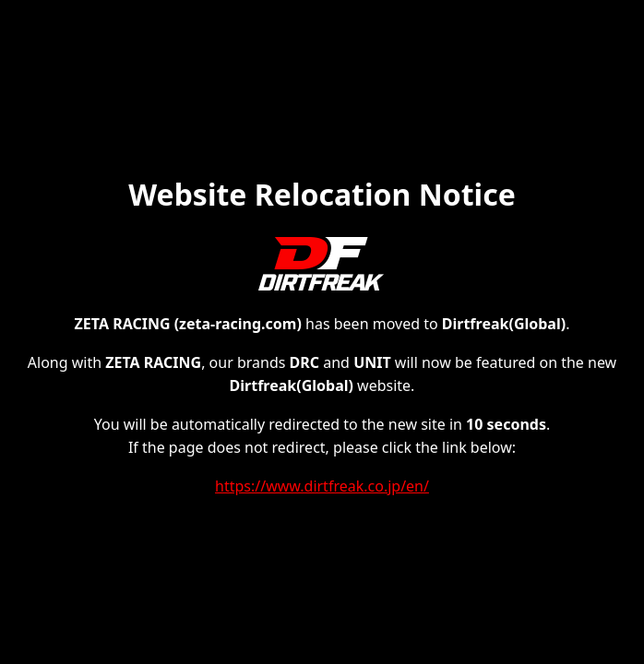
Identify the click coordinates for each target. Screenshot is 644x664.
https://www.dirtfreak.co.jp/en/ (322, 486)
